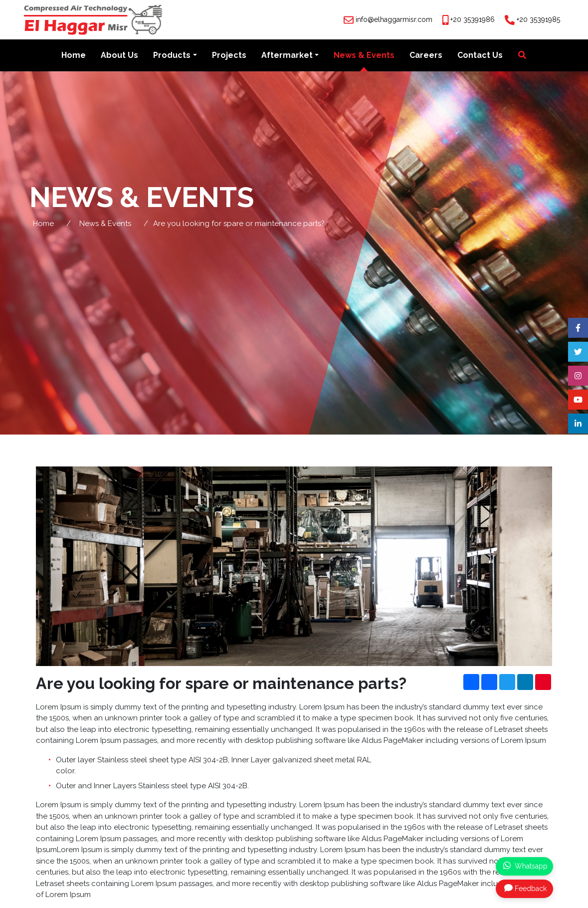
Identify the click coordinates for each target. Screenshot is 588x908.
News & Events (364, 56)
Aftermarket (287, 56)
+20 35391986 (473, 19)
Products (172, 56)
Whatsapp (525, 866)
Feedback (525, 888)
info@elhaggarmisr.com (394, 19)
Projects (229, 56)
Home (74, 56)
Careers (426, 56)
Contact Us (480, 56)
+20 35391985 (538, 19)
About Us (119, 56)
